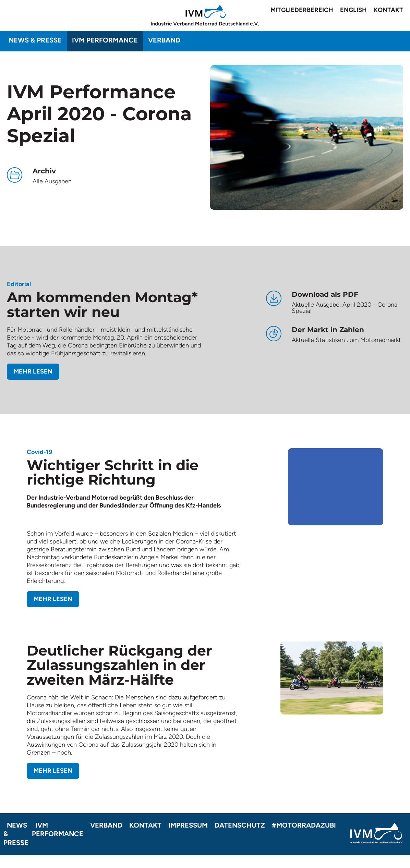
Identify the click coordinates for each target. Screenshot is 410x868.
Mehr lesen (33, 371)
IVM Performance (105, 40)
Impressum (188, 825)
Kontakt (388, 10)
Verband (164, 40)
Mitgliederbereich (302, 10)
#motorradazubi (304, 825)
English (353, 10)
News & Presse (35, 40)
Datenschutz (240, 825)
